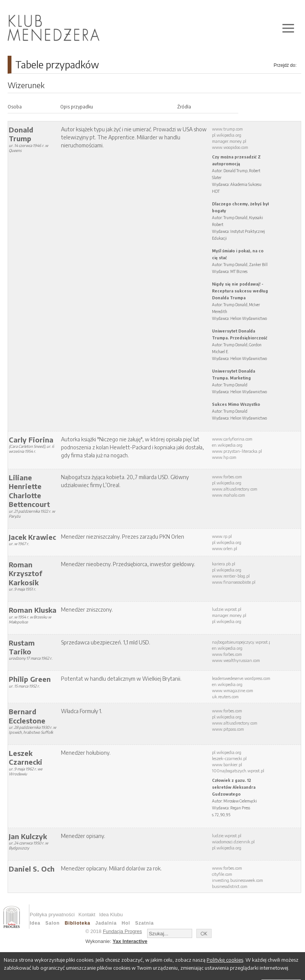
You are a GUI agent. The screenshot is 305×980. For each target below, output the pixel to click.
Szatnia (144, 923)
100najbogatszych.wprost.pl (238, 771)
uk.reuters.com (225, 697)
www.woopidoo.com (230, 147)
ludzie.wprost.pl (227, 609)
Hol (126, 923)
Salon (53, 923)
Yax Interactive (130, 941)
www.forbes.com (227, 477)
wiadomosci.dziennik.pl (233, 842)
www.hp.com (224, 457)
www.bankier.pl (227, 764)
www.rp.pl (222, 536)
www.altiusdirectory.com (235, 489)
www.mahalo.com (229, 495)
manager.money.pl (229, 141)
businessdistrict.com (230, 886)
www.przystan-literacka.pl (237, 451)
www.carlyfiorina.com (232, 439)
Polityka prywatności (52, 915)
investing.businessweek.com (238, 880)
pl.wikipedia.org (227, 135)
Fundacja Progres (123, 931)
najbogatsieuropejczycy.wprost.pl (242, 642)
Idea (35, 923)
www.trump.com (227, 129)
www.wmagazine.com (233, 690)
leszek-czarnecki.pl (229, 758)
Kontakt (87, 915)
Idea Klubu (111, 915)
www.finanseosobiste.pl (234, 582)
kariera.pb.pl (224, 564)
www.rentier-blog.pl (231, 576)
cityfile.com (222, 874)
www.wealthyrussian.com (236, 660)
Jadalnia (106, 923)
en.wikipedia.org (227, 445)
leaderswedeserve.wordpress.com (241, 678)
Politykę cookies (225, 960)
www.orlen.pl (225, 548)
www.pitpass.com (228, 729)
